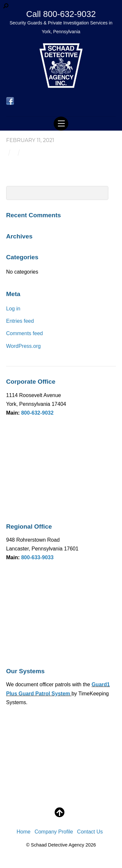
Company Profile (54, 832)
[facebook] (10, 101)
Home (24, 832)
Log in (13, 309)
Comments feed (25, 333)
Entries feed (20, 321)
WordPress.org (23, 346)
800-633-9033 (37, 557)
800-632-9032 (37, 413)
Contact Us (90, 832)
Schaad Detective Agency (58, 845)
